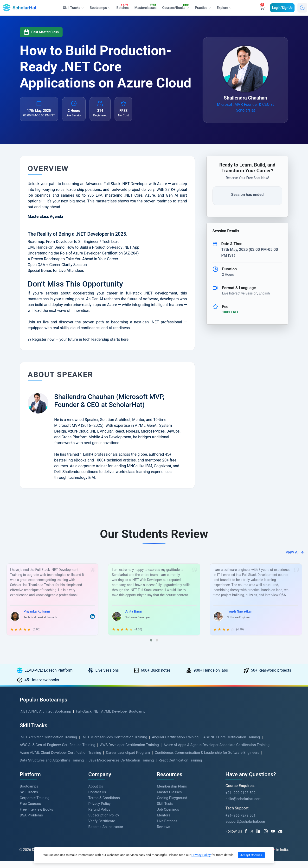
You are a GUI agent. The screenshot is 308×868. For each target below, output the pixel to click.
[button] (151, 647)
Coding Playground (172, 805)
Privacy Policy (99, 811)
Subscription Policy (104, 822)
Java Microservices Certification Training (121, 767)
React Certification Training (180, 767)
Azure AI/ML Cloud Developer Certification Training (60, 760)
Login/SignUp (282, 8)
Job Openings (168, 816)
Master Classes (169, 799)
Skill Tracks (29, 799)
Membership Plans (172, 793)
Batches (123, 7)
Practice (203, 8)
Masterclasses (146, 7)
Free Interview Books (36, 816)
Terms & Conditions (104, 805)
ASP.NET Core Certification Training (232, 744)
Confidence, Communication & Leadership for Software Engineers (207, 760)
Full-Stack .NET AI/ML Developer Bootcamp (111, 718)
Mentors (164, 822)
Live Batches (167, 828)
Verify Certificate (102, 828)
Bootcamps (29, 793)
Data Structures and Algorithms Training (52, 767)
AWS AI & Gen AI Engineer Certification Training (58, 752)
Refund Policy (99, 816)
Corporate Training (35, 805)
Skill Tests (165, 811)
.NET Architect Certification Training (48, 744)
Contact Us (97, 799)
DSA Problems (31, 822)
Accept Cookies (251, 855)
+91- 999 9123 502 (241, 800)
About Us (96, 793)
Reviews (164, 834)
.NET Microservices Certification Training (114, 744)
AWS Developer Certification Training (129, 752)
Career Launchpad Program (128, 760)
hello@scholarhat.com (244, 806)
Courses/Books (176, 7)
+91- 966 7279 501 (241, 822)
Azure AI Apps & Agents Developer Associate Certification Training (217, 752)
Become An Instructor (106, 834)
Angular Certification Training (175, 744)
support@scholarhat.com (246, 828)
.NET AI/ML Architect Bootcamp (45, 718)
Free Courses (30, 811)
